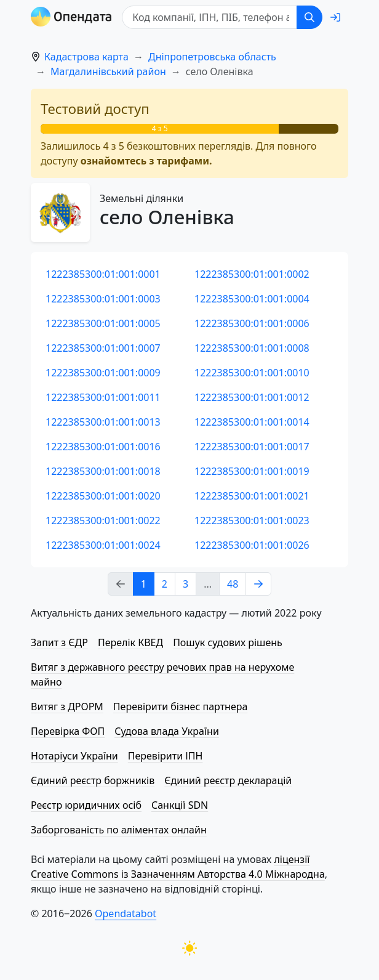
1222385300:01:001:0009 (103, 373)
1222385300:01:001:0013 (103, 422)
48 (233, 584)
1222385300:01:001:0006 (252, 323)
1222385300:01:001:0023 (252, 520)
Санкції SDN (180, 805)
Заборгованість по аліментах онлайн (119, 830)
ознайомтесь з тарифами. (146, 161)
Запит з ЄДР (59, 642)
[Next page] (258, 584)
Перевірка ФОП (68, 731)
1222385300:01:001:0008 (252, 348)
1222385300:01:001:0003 (103, 299)
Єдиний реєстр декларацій (228, 780)
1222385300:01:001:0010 (252, 373)
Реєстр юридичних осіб (86, 805)
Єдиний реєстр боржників (93, 780)
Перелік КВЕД (130, 642)
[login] (335, 17)
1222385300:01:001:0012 (252, 397)
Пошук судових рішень (228, 642)
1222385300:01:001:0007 (103, 348)
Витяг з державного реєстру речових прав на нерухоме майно (162, 674)
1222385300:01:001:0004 (252, 299)
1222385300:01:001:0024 (103, 545)
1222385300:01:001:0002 (252, 274)
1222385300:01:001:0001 (103, 274)
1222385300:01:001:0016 (103, 447)
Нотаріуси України (74, 756)
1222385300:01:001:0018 (103, 471)
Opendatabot (126, 913)
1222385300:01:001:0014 (252, 422)
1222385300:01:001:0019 (252, 471)
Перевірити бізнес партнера (180, 707)
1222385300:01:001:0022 (103, 520)
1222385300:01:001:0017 (252, 447)
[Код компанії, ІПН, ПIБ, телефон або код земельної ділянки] (209, 17)
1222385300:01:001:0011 (103, 397)
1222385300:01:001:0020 (103, 496)
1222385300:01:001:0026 (252, 545)
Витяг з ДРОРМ (67, 707)
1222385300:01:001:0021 (252, 496)
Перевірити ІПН (166, 756)
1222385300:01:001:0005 (103, 323)
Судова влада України (167, 731)
